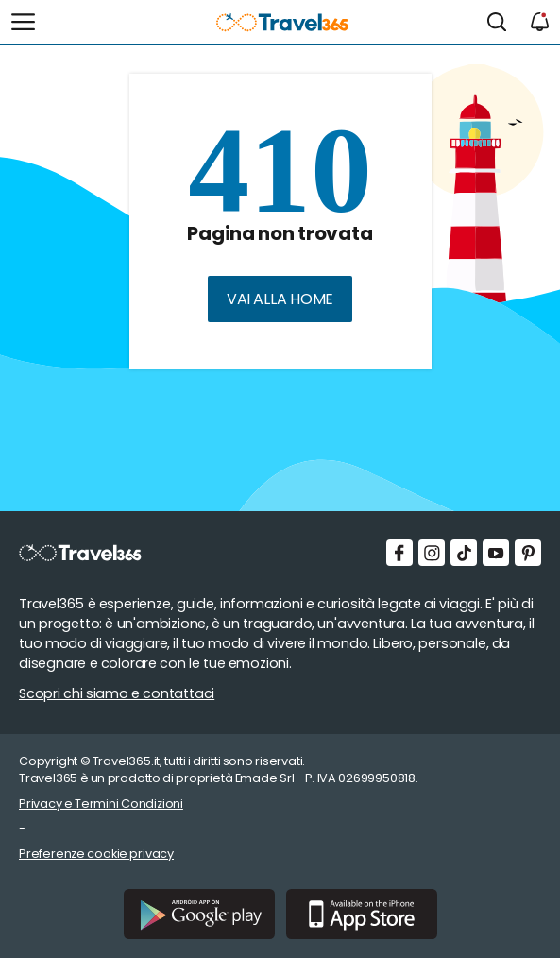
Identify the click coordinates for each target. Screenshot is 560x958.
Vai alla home (280, 299)
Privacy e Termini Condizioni (101, 804)
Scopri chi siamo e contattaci (117, 693)
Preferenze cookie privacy (96, 854)
